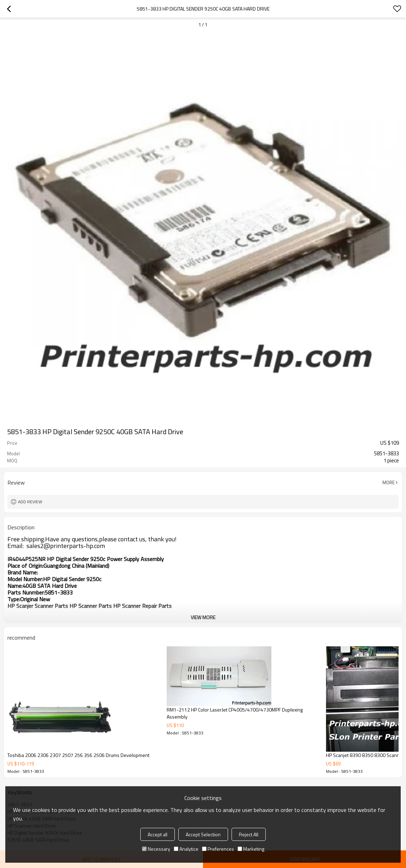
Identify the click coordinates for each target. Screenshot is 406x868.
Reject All (249, 834)
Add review (30, 502)
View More (203, 617)
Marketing (251, 849)
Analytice (186, 849)
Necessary (156, 849)
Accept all (158, 834)
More (389, 482)
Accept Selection (203, 834)
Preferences (218, 849)
